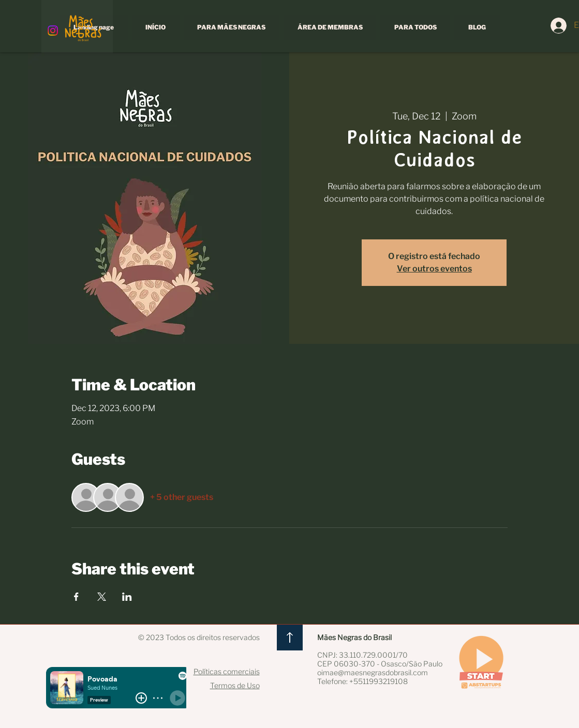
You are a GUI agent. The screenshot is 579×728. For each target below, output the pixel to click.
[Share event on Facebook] (76, 597)
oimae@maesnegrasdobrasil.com (373, 672)
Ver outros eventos (434, 269)
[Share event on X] (102, 597)
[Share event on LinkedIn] (127, 597)
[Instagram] (53, 31)
